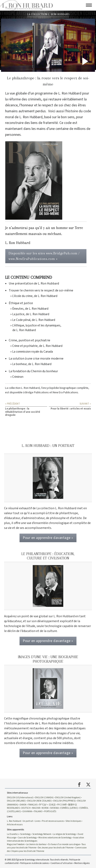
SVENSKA (54, 808)
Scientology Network (42, 834)
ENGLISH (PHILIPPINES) (64, 801)
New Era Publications (65, 392)
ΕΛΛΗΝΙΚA (27, 811)
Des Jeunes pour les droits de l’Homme (56, 848)
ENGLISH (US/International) (20, 798)
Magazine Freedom (16, 844)
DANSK (23, 805)
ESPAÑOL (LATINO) (69, 808)
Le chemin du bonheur (37, 844)
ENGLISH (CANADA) (44, 798)
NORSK (45, 808)
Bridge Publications (37, 392)
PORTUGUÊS (50, 811)
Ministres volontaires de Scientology (55, 838)
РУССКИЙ (62, 805)
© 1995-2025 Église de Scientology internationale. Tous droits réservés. (37, 860)
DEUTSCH (26, 808)
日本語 (52, 805)
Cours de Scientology (27, 838)
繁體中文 (73, 805)
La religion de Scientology (64, 834)
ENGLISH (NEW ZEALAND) (39, 801)
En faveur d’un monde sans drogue (64, 844)
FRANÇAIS (33, 805)
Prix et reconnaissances (53, 821)
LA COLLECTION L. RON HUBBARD (48, 14)
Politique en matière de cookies (34, 863)
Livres (38, 821)
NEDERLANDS (13, 808)
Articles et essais (15, 825)
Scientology (25, 834)
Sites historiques (73, 821)
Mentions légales (82, 863)
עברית (43, 804)
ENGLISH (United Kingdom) (68, 798)
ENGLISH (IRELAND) (16, 801)
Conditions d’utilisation (62, 863)
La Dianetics (13, 834)
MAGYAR (36, 808)
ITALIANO (38, 811)
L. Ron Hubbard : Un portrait (20, 821)
